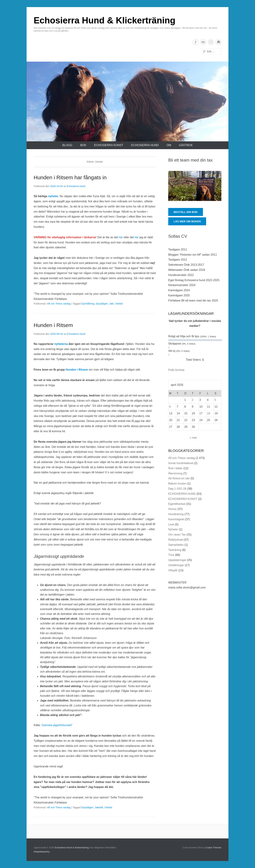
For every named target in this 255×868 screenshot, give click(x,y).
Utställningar (176, 565)
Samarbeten (176, 545)
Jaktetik (99, 807)
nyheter (53, 196)
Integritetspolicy (42, 852)
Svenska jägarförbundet (56, 725)
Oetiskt (119, 304)
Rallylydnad (176, 540)
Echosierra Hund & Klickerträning (104, 20)
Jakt (112, 304)
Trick (171, 555)
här (121, 237)
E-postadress (218, 42)
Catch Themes (214, 848)
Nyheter (173, 529)
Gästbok (186, 145)
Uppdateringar (177, 560)
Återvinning (175, 473)
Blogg (67, 145)
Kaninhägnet (176, 519)
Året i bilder (175, 468)
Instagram (211, 42)
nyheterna (61, 344)
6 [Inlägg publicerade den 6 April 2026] (170, 407)
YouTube (203, 42)
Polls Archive (176, 370)
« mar (193, 438)
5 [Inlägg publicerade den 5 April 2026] (215, 400)
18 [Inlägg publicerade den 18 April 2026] (209, 413)
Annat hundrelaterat (181, 463)
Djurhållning (88, 304)
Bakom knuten (177, 484)
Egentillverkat (177, 504)
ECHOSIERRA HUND (145, 145)
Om (169, 145)
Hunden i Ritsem (53, 325)
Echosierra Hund (76, 186)
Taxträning (175, 550)
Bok (83, 145)
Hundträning (176, 514)
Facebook (196, 42)
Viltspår (173, 570)
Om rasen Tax (177, 535)
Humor (172, 509)
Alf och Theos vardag (59, 304)
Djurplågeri (102, 304)
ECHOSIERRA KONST (109, 145)
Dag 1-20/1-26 (177, 489)
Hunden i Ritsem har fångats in (70, 177)
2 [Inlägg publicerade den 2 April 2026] (193, 400)
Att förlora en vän (179, 478)
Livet (171, 524)
